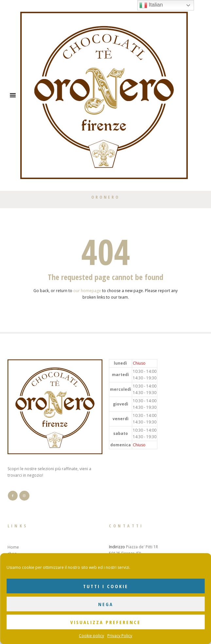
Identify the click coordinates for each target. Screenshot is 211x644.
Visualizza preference (105, 622)
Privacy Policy (120, 636)
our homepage (87, 291)
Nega (106, 604)
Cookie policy (91, 636)
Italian (151, 5)
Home (13, 547)
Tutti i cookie (106, 586)
